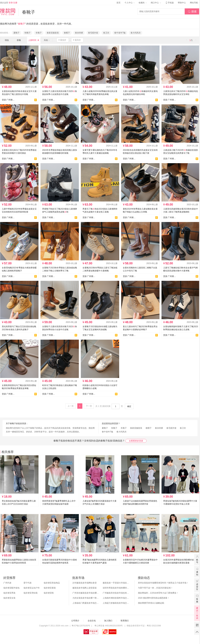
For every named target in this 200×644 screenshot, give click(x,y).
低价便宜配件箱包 (11, 588)
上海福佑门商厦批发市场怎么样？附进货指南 (86, 603)
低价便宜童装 (50, 588)
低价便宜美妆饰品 (52, 583)
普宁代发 (28, 583)
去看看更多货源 (136, 441)
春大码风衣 (136, 33)
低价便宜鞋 (49, 593)
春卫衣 (106, 33)
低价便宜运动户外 (32, 588)
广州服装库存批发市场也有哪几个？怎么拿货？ (116, 593)
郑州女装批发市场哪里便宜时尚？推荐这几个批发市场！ (163, 583)
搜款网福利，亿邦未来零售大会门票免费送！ (158, 593)
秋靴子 (28, 33)
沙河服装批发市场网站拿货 (85, 583)
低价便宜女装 (9, 598)
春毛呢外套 (93, 33)
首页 (118, 3)
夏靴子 (16, 33)
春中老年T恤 (120, 33)
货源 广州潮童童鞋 (8, 100)
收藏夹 (143, 3)
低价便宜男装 (9, 593)
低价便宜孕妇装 (31, 593)
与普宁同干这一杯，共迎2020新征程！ (155, 588)
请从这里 (9, 3)
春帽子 (67, 33)
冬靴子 (39, 33)
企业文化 (92, 621)
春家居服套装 (53, 33)
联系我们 (125, 621)
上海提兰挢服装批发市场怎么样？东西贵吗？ (116, 603)
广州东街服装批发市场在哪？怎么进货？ (86, 593)
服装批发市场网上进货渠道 (85, 588)
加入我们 (108, 621)
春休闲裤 (79, 33)
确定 (129, 406)
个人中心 (130, 3)
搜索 (192, 12)
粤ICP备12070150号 (81, 626)
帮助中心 (182, 3)
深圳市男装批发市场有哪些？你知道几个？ (116, 588)
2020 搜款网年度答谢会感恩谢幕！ (154, 598)
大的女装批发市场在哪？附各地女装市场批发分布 (86, 598)
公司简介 (75, 621)
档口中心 (156, 3)
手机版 (169, 3)
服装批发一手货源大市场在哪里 (116, 583)
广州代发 (7, 583)
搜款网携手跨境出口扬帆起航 (151, 603)
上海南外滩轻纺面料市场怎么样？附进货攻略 (116, 598)
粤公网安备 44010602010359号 (108, 626)
